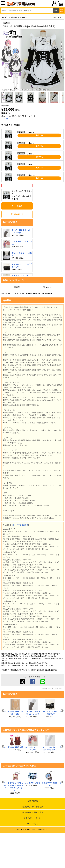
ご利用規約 (33, 801)
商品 (17, 287)
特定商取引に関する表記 (33, 812)
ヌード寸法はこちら (21, 525)
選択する (39, 135)
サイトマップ (33, 824)
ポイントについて (9, 119)
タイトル (48, 287)
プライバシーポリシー (33, 818)
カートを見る (17, 206)
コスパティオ (56, 17)
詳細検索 (62, 10)
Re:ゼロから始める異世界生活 (14, 17)
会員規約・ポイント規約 (33, 807)
